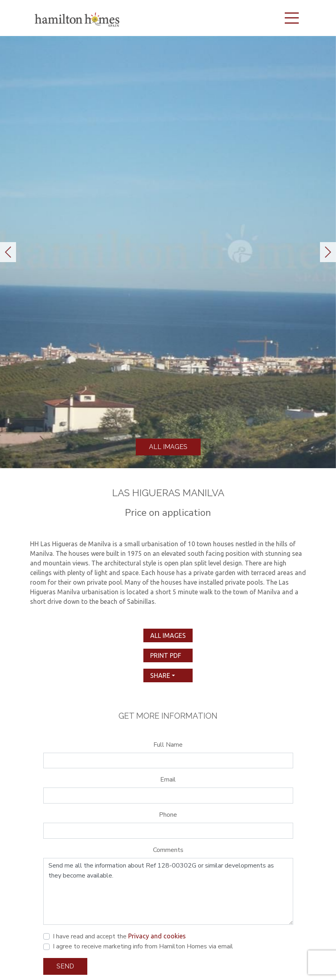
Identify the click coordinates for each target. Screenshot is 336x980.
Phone (168, 815)
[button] (8, 252)
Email (168, 780)
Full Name (168, 745)
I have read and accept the (119, 936)
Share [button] (160, 675)
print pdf (166, 655)
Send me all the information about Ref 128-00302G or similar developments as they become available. (168, 892)
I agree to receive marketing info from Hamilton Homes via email (143, 946)
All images (168, 447)
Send (65, 966)
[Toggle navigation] (292, 18)
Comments (168, 850)
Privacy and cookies (157, 936)
